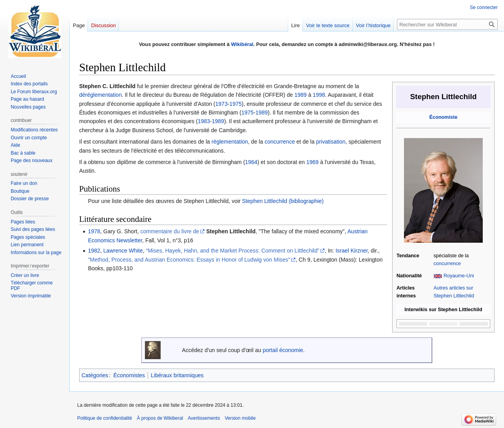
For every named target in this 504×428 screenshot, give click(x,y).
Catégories (95, 375)
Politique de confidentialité (105, 418)
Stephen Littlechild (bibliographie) (283, 201)
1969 (312, 162)
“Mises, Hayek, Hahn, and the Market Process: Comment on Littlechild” (233, 251)
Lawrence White (123, 251)
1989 (301, 95)
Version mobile (240, 418)
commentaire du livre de (170, 231)
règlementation (230, 142)
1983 (204, 121)
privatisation (331, 142)
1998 (319, 95)
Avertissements (204, 418)
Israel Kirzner (352, 251)
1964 (251, 162)
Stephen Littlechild (231, 231)
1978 (94, 231)
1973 (221, 104)
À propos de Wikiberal (160, 418)
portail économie (283, 350)
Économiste (443, 117)
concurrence (447, 264)
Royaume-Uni (459, 276)
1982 (94, 251)
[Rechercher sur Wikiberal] (447, 24)
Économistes (129, 375)
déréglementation (100, 95)
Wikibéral (242, 44)
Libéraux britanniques (177, 375)
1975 (236, 104)
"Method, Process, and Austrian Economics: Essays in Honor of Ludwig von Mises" (189, 260)
